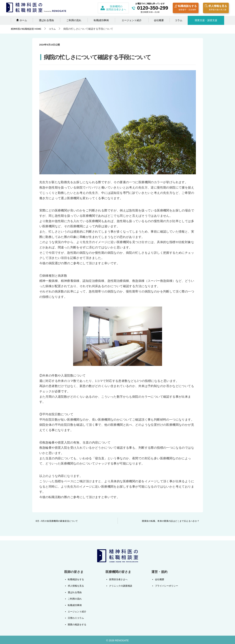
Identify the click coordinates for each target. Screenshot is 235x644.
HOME (27, 29)
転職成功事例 (101, 20)
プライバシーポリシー (166, 586)
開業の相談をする (78, 623)
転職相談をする (186, 8)
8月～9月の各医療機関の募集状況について (57, 521)
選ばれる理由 (46, 20)
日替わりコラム (76, 617)
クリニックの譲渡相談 (120, 586)
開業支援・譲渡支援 (206, 20)
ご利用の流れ (74, 20)
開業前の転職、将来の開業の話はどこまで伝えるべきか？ (171, 521)
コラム (179, 20)
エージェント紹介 (132, 20)
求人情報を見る (216, 8)
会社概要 (159, 20)
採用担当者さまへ (118, 579)
